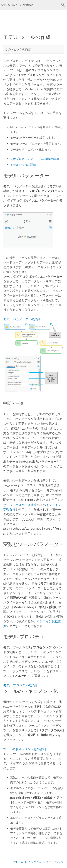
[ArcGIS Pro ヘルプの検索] (30, 5)
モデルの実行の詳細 (23, 165)
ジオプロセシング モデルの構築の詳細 (35, 159)
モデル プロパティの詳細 (20, 684)
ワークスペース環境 (23, 504)
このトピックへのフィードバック (41, 861)
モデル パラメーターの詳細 (22, 319)
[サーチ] (63, 5)
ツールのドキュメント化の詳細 (24, 748)
